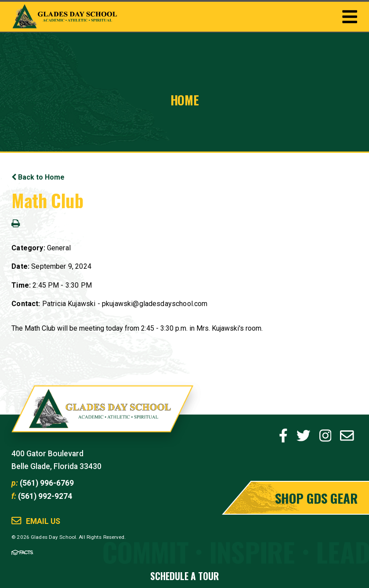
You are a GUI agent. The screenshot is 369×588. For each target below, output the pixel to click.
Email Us (43, 521)
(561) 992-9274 (45, 496)
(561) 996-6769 (47, 483)
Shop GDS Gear (316, 498)
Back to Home (38, 177)
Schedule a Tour (184, 576)
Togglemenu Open (350, 17)
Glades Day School (103, 415)
